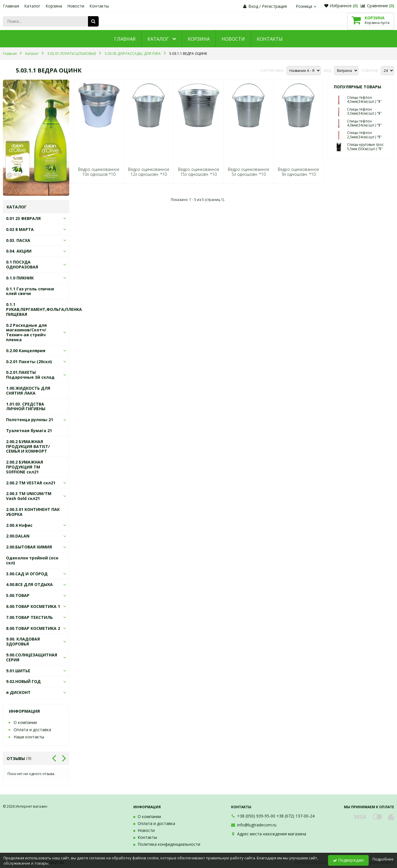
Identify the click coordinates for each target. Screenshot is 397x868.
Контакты (99, 6)
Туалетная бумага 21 (29, 431)
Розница (307, 6)
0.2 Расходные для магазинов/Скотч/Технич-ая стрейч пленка (26, 332)
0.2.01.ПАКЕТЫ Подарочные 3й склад (30, 375)
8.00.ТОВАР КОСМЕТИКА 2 (33, 628)
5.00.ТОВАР (18, 595)
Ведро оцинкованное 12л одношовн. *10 (149, 172)
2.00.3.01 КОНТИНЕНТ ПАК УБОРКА (33, 512)
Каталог (32, 6)
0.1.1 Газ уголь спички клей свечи (30, 291)
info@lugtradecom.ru (257, 825)
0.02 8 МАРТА (20, 229)
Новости (76, 6)
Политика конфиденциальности (169, 844)
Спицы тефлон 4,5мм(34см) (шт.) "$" (364, 99)
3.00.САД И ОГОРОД (27, 574)
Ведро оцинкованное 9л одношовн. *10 (298, 172)
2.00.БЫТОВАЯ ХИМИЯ (29, 547)
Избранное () (341, 6)
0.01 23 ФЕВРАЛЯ (23, 218)
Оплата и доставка (32, 730)
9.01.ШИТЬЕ (18, 671)
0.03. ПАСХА (18, 240)
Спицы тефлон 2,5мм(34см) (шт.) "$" (364, 135)
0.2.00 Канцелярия (26, 351)
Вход (253, 6)
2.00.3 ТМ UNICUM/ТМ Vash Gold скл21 (29, 496)
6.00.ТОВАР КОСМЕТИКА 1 (33, 606)
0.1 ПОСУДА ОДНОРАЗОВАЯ (22, 264)
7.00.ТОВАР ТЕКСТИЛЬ (29, 617)
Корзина (54, 6)
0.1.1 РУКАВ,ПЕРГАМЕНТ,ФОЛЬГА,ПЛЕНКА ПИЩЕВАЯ (44, 309)
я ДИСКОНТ (18, 692)
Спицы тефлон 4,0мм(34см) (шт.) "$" (364, 123)
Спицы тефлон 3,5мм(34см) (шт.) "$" (364, 111)
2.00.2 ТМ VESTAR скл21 (31, 483)
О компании (25, 722)
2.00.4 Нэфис (19, 525)
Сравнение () (377, 6)
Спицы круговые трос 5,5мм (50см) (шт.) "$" (365, 146)
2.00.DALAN (18, 536)
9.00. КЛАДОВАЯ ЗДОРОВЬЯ (23, 641)
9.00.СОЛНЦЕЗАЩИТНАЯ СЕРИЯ (32, 657)
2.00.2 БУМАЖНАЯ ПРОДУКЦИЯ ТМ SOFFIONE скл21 (25, 467)
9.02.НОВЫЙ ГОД (23, 681)
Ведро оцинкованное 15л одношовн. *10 (199, 172)
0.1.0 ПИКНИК (20, 278)
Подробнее (383, 859)
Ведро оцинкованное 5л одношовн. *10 (249, 172)
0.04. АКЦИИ (19, 251)
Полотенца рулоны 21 (30, 420)
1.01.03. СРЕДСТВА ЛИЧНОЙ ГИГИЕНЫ (26, 406)
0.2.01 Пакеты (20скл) (29, 362)
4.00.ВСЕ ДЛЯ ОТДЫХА (29, 584)
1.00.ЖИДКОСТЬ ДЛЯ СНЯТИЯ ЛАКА (28, 391)
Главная (11, 6)
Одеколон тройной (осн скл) (32, 560)
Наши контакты (29, 737)
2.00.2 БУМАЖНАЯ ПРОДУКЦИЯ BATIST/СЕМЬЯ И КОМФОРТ (28, 446)
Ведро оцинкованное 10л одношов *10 (99, 172)
